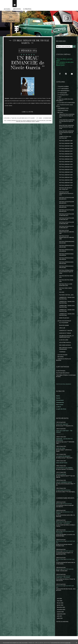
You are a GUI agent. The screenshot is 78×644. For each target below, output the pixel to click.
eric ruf (23, 122)
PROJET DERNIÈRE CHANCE (64, 482)
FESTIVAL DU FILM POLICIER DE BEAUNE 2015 (67, 219)
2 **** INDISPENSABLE (63, 91)
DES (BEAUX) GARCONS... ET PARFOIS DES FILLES (66, 337)
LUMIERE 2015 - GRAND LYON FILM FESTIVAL (67, 298)
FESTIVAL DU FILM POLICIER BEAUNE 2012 (67, 198)
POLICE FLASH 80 (61, 474)
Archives (17, 9)
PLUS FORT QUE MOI (62, 424)
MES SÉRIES (61, 357)
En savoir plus (67, 643)
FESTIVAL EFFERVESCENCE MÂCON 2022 (66, 267)
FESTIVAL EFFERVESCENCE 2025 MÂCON (66, 259)
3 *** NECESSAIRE (62, 93)
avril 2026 (59, 598)
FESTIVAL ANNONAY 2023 (66, 180)
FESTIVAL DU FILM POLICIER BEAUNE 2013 (67, 202)
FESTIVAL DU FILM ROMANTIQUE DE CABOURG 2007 (67, 232)
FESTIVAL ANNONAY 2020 (66, 175)
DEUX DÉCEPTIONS (62, 463)
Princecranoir (60, 576)
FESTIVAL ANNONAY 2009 (66, 146)
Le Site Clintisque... (61, 371)
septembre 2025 (61, 614)
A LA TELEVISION (64, 323)
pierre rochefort (31, 121)
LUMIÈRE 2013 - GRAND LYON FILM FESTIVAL (67, 310)
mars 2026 (60, 601)
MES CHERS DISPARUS (65, 345)
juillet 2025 (60, 618)
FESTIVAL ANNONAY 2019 (66, 172)
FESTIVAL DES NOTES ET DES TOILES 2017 (66, 189)
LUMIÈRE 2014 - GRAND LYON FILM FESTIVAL (67, 315)
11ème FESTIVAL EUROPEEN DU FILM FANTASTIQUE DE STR (67, 121)
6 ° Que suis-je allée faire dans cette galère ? (23, 118)
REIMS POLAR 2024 (64, 318)
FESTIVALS (60, 112)
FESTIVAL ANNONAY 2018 (66, 170)
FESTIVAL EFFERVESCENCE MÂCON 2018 (66, 263)
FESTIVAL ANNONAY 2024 (66, 183)
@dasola (58, 551)
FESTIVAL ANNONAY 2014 (66, 159)
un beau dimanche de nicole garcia (17, 121)
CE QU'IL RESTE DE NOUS (63, 490)
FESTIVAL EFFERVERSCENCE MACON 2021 (67, 242)
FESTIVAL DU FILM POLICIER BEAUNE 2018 (67, 207)
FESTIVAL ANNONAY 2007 (66, 141)
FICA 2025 (62, 292)
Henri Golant (60, 405)
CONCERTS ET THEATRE (66, 331)
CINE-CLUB (62, 328)
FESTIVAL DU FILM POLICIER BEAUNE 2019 (67, 211)
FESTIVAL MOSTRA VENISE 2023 (66, 281)
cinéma (37, 122)
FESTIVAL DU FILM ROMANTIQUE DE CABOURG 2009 (67, 237)
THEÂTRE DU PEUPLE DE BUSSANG (63, 360)
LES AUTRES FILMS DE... (65, 342)
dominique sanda (30, 122)
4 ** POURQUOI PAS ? (63, 95)
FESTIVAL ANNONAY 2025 (66, 185)
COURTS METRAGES (63, 110)
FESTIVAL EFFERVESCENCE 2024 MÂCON (66, 255)
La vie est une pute (62, 355)
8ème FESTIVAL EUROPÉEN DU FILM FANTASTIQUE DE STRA (66, 127)
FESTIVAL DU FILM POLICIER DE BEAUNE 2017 (67, 227)
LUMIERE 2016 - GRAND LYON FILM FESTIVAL (67, 302)
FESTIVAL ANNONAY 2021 (66, 177)
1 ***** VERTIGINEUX (63, 89)
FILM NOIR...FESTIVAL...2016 (66, 295)
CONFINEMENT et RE (63, 108)
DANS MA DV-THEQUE (65, 333)
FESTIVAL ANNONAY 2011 (66, 151)
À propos (27, 9)
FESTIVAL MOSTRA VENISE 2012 (66, 277)
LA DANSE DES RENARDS (63, 456)
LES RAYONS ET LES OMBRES (64, 468)
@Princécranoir (60, 522)
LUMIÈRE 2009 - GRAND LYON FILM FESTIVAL (67, 306)
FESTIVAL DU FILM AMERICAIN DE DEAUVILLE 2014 (66, 193)
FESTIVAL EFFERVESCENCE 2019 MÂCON (66, 250)
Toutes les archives (62, 622)
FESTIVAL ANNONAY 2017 (66, 167)
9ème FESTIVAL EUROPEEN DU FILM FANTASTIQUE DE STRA (66, 133)
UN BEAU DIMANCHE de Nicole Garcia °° (28, 63)
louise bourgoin (41, 121)
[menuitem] (7, 9)
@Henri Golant (60, 559)
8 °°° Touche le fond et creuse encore (64, 105)
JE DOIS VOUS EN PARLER (64, 321)
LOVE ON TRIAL (61, 448)
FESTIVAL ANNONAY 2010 (66, 149)
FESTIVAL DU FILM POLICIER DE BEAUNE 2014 (67, 215)
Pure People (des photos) (63, 373)
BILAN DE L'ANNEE (64, 325)
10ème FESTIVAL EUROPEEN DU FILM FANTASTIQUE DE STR (67, 116)
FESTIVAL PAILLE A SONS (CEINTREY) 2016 (66, 285)
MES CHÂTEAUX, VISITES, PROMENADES (66, 348)
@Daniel (58, 504)
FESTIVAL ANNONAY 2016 (66, 164)
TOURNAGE (62, 352)
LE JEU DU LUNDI (64, 340)
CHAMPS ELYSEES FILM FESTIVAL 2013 (65, 137)
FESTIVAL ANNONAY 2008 (66, 143)
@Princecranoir (60, 541)
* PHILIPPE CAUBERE (63, 86)
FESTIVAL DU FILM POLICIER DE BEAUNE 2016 (67, 223)
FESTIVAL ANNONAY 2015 (66, 162)
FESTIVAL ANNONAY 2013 (66, 156)
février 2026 (60, 603)
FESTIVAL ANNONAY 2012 (66, 154)
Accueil (7, 9)
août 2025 (59, 616)
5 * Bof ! (59, 97)
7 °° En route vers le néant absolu (66, 103)
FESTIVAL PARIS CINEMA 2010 (66, 289)
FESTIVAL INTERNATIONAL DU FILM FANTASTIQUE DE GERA (66, 272)
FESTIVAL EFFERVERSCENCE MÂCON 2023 (67, 246)
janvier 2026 (60, 605)
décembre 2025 (61, 607)
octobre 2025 (60, 612)
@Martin (58, 512)
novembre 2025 (61, 609)
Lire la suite (27, 112)
